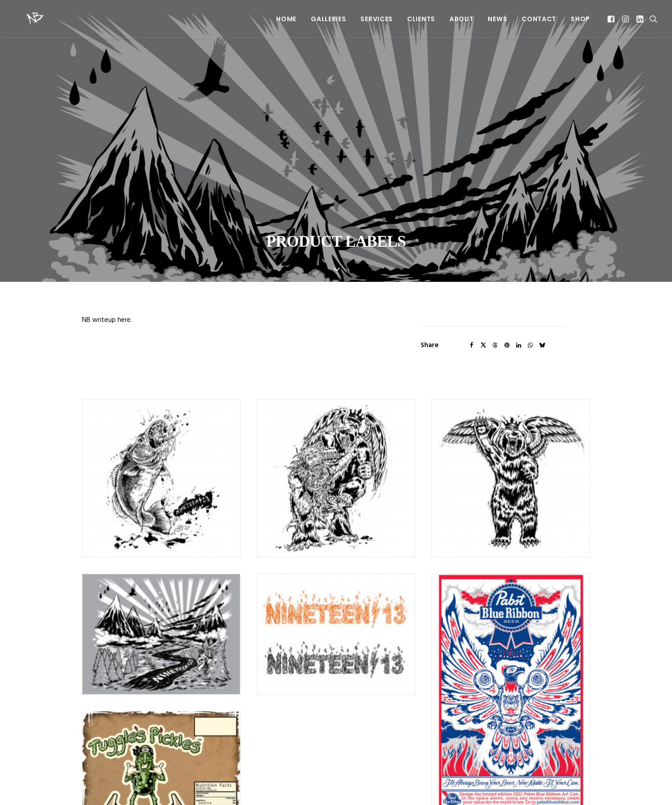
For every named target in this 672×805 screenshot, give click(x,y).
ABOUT (462, 19)
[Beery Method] (24, 19)
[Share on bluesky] (542, 298)
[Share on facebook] (472, 298)
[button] (612, 19)
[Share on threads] (495, 298)
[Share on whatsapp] (530, 298)
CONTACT (539, 19)
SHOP (580, 19)
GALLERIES (328, 19)
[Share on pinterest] (507, 298)
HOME (286, 19)
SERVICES (377, 19)
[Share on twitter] (483, 298)
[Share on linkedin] (518, 298)
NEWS (497, 19)
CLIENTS (421, 19)
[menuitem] (286, 19)
